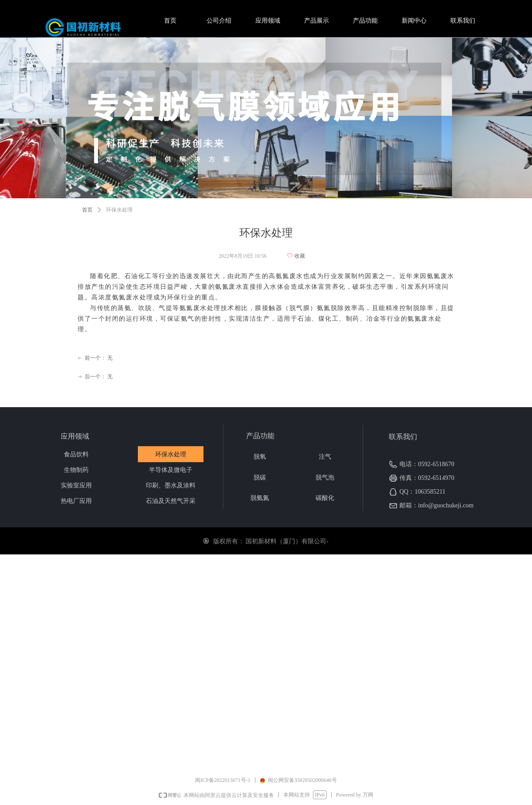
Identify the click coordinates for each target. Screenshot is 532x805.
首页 (87, 210)
